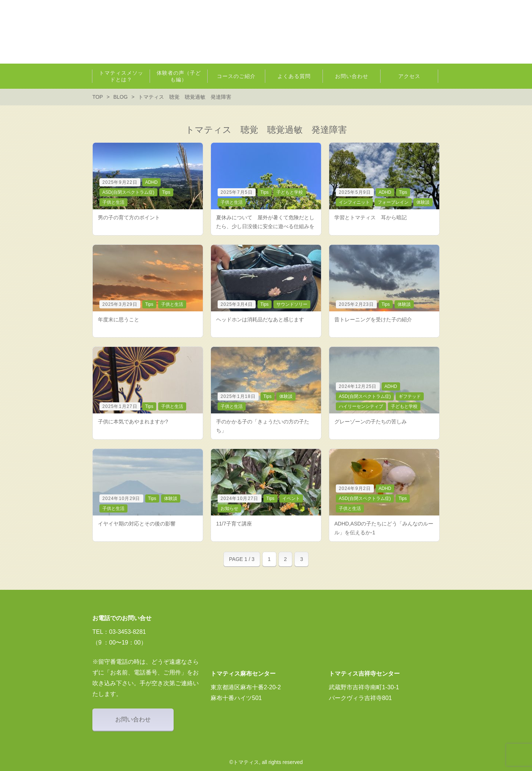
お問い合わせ (133, 719)
